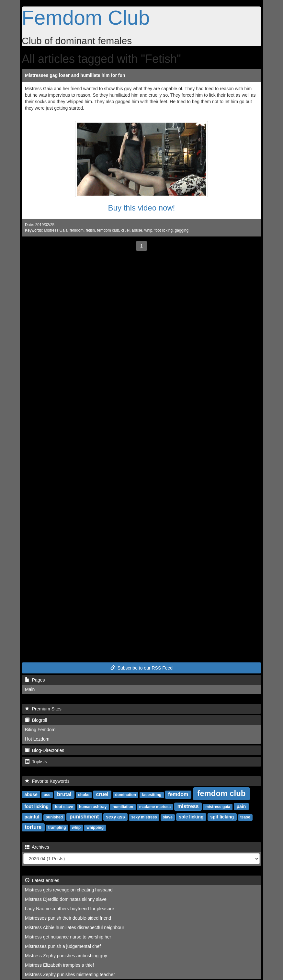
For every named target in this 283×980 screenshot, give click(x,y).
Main (30, 689)
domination (125, 795)
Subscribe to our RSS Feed (141, 668)
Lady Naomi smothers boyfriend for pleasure (69, 909)
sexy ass (115, 817)
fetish (90, 230)
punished (54, 817)
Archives (37, 847)
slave (168, 817)
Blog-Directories (45, 750)
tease (245, 817)
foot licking (164, 230)
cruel (125, 230)
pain (241, 806)
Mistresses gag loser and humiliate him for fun (75, 75)
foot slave (64, 807)
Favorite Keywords (47, 781)
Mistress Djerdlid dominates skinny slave (66, 899)
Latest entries (42, 880)
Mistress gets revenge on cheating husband (69, 890)
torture (33, 827)
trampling (57, 828)
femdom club (108, 230)
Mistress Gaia (56, 230)
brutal (64, 794)
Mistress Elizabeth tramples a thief (59, 965)
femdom (77, 230)
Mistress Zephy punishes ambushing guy (66, 956)
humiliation (123, 807)
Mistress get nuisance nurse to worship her (68, 937)
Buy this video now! (142, 208)
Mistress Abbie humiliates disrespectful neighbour (75, 927)
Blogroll (36, 720)
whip (148, 230)
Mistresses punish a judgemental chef (63, 946)
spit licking (222, 817)
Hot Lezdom (37, 739)
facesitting (152, 795)
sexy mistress (144, 817)
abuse (137, 230)
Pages (35, 680)
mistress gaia (218, 807)
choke (84, 795)
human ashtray (93, 807)
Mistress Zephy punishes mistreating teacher (70, 974)
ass (47, 795)
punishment (84, 817)
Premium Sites (43, 709)
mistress (188, 806)
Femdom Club (86, 18)
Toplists (36, 762)
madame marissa (155, 807)
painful (32, 817)
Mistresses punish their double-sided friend (68, 918)
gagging (182, 230)
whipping (95, 828)
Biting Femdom (40, 730)
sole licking (191, 817)
